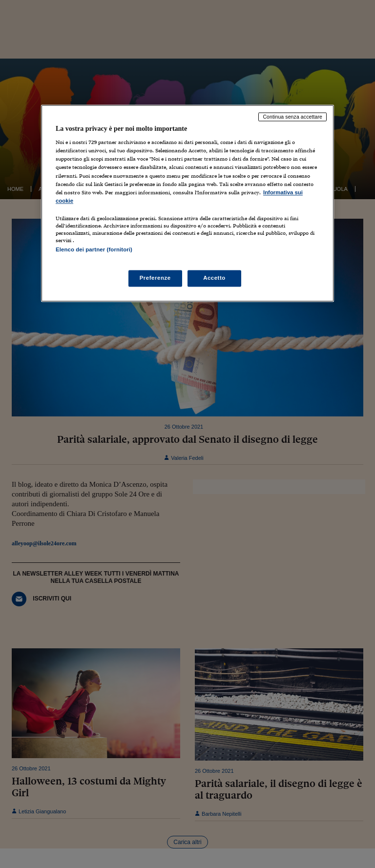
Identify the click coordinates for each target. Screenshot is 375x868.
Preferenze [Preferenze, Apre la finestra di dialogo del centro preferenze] (155, 278)
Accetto (214, 278)
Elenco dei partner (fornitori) (94, 249)
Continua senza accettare (292, 117)
